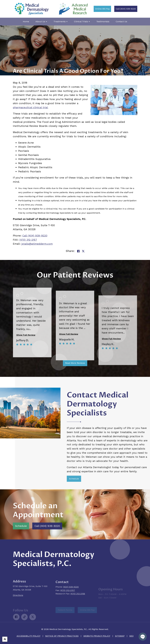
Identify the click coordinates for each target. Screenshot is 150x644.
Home (26, 21)
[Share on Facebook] (78, 251)
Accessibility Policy (29, 636)
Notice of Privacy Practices (62, 636)
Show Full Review (26, 371)
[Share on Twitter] (83, 251)
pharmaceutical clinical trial (30, 107)
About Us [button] (41, 21)
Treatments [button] (61, 21)
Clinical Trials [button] (82, 21)
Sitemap (120, 636)
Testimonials (103, 21)
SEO (131, 636)
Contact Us (121, 21)
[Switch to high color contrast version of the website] (5, 639)
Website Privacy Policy (97, 636)
